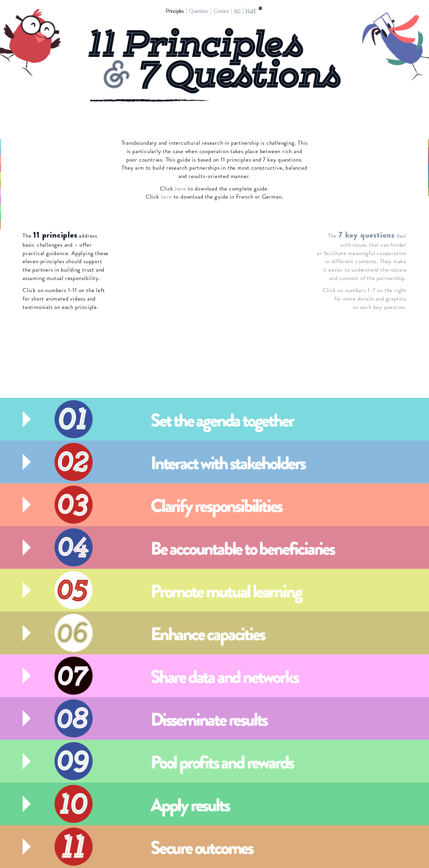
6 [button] (15, 184)
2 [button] (15, 151)
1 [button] (16, 143)
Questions (198, 11)
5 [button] (15, 176)
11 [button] (15, 225)
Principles (174, 11)
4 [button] (15, 168)
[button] (209, 419)
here (181, 189)
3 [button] (15, 160)
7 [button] (15, 192)
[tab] (214, 419)
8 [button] (15, 200)
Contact (221, 11)
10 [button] (14, 217)
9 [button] (15, 209)
